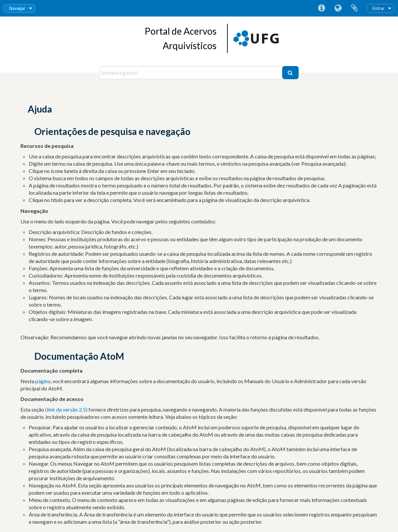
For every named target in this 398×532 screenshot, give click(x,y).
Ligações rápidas (321, 8)
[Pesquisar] (290, 73)
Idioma (338, 8)
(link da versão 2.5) (67, 409)
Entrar (379, 8)
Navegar (17, 8)
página (43, 381)
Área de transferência (354, 8)
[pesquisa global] (192, 73)
